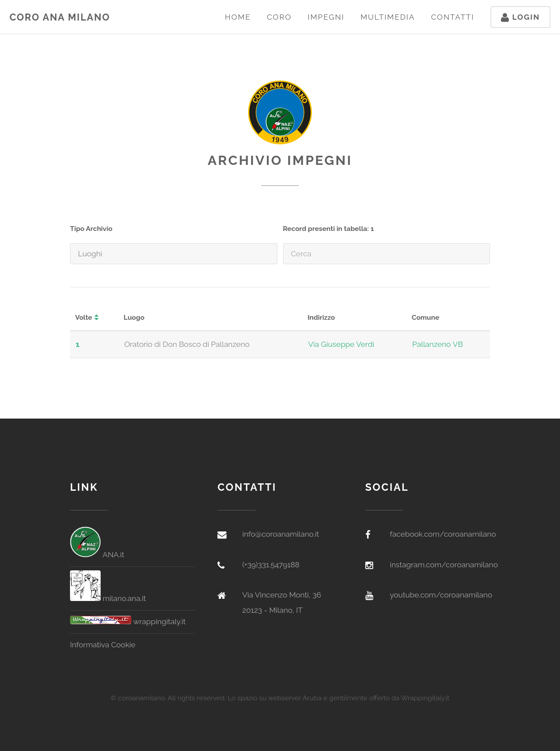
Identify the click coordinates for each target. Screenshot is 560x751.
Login (520, 17)
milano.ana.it (108, 598)
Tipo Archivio (91, 229)
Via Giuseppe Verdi (341, 344)
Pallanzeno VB (437, 344)
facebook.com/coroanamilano (443, 534)
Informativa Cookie (103, 645)
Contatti (453, 17)
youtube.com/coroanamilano (441, 595)
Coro (279, 17)
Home (238, 17)
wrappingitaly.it (128, 622)
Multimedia (388, 17)
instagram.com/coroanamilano (444, 565)
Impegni (326, 17)
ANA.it (97, 555)
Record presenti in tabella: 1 (329, 229)
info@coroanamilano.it (281, 534)
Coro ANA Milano (60, 17)
